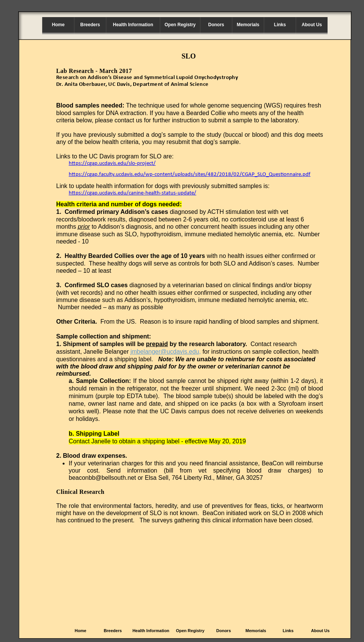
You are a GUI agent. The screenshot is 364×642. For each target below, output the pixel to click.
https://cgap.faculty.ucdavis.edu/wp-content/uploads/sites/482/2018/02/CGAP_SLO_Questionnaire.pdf (190, 175)
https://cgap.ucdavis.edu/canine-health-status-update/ (132, 193)
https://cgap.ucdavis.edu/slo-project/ (112, 164)
